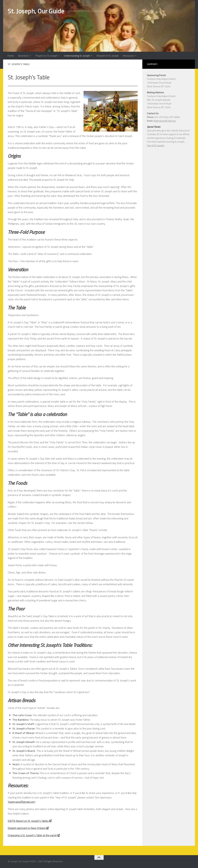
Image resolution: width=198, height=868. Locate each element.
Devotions (23, 56)
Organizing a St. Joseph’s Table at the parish (34, 835)
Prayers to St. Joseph (46, 56)
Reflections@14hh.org (165, 121)
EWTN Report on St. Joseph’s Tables (30, 821)
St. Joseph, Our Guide (36, 11)
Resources (128, 56)
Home (11, 56)
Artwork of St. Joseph (108, 56)
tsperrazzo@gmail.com (22, 802)
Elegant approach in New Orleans (28, 828)
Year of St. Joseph (156, 145)
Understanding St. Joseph (77, 56)
